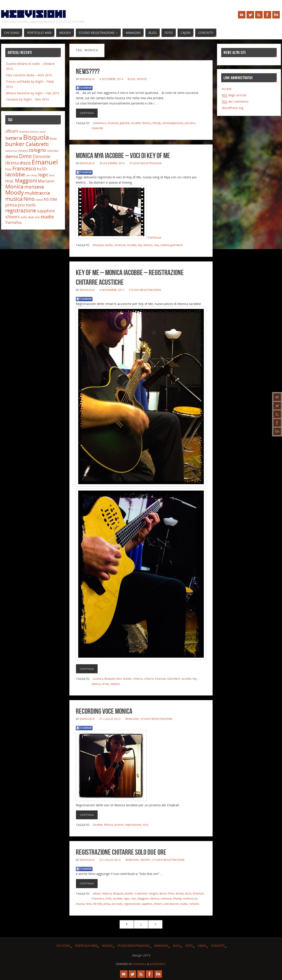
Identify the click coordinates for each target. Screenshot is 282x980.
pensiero (190, 123)
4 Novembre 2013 (112, 290)
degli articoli (234, 95)
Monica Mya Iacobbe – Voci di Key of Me (123, 156)
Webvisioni (34, 15)
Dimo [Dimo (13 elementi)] (25, 156)
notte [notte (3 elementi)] (39, 200)
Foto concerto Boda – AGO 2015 (29, 75)
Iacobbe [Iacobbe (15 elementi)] (15, 174)
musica (80, 904)
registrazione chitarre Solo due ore (121, 852)
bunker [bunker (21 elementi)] (15, 144)
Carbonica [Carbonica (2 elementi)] (11, 151)
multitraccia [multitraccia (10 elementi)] (37, 193)
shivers (158, 904)
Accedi (227, 89)
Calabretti (141, 893)
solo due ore (171, 904)
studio (184, 904)
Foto (189, 946)
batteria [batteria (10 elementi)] (14, 138)
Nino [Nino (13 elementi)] (29, 199)
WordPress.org (233, 108)
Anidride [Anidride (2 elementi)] (24, 132)
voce (145, 825)
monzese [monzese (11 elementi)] (34, 187)
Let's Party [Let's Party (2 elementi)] (32, 175)
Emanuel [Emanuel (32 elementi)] (45, 162)
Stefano (115, 684)
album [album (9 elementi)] (12, 131)
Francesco (98, 898)
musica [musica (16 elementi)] (14, 199)
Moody (142, 79)
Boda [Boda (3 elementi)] (53, 139)
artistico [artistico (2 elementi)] (34, 132)
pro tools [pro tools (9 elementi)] (27, 205)
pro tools (117, 904)
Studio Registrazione (146, 163)
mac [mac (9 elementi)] (10, 181)
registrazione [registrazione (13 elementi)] (21, 211)
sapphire (147, 904)
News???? (88, 71)
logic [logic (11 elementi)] (43, 174)
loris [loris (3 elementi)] (52, 175)
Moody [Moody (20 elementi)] (15, 192)
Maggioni (143, 898)
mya (156, 245)
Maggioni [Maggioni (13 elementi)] (26, 181)
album (97, 893)
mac (134, 898)
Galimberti (174, 679)
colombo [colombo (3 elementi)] (53, 151)
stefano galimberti (172, 245)
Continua (87, 113)
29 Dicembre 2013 (112, 163)
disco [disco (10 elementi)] (25, 163)
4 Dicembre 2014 (111, 79)
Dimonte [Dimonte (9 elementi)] (42, 156)
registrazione (133, 825)
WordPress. (158, 964)
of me (106, 684)
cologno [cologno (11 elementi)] (37, 150)
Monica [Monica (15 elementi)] (14, 186)
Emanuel (113, 123)
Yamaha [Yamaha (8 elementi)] (13, 222)
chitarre (149, 679)
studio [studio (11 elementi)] (47, 216)
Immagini (132, 719)
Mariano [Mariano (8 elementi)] (46, 181)
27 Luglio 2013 (110, 719)
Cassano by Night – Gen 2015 (27, 99)
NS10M (97, 904)
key (140, 245)
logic (127, 898)
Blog (132, 79)
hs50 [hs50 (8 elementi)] (42, 169)
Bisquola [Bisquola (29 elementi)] (36, 137)
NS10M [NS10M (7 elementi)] (50, 199)
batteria (107, 893)
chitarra (138, 679)
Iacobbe (136, 123)
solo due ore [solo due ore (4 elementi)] (30, 217)
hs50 (109, 898)
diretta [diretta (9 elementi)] (12, 163)
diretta (180, 893)
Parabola (140, 964)
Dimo (171, 893)
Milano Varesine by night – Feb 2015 (33, 93)
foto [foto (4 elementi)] (8, 169)
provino (119, 825)
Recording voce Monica (104, 711)
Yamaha (194, 904)
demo (163, 893)
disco (188, 893)
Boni (119, 679)
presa (107, 904)
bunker (109, 245)
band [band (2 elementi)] (43, 132)
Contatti (218, 946)
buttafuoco (100, 123)
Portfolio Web (86, 946)
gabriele (125, 123)
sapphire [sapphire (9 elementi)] (46, 211)
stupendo (97, 128)
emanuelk (87, 79)
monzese (166, 898)
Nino (89, 904)
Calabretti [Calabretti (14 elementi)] (37, 144)
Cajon (202, 946)
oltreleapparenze (173, 123)
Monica (147, 123)
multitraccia (190, 898)
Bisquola (98, 245)
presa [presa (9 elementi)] (11, 205)
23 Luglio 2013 (110, 860)
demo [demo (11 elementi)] (12, 156)
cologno (153, 893)
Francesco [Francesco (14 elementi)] (24, 168)
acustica (98, 679)
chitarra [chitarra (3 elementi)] (23, 151)
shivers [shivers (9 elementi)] (13, 217)
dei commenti (235, 102)
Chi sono (63, 946)
